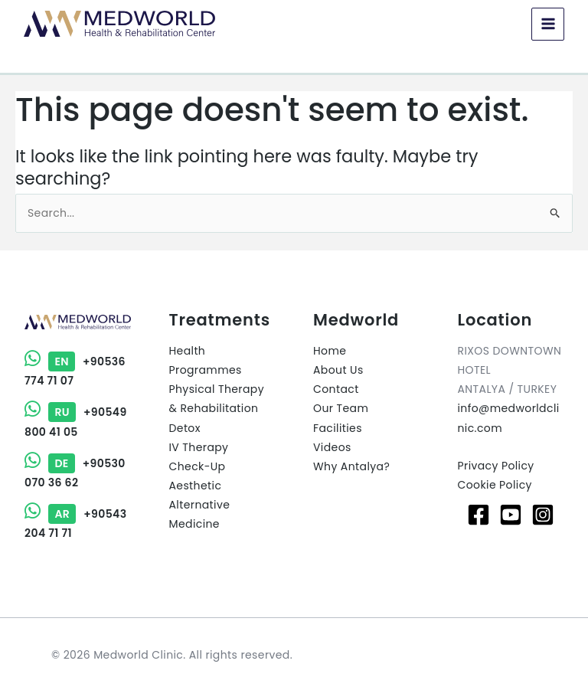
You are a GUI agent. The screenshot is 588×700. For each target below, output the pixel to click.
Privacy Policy (496, 466)
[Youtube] (511, 515)
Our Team (341, 408)
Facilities (338, 428)
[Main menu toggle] (547, 24)
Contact (336, 389)
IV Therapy (199, 447)
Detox (185, 428)
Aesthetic (196, 486)
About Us (338, 370)
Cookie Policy (495, 485)
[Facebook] (479, 515)
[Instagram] (543, 515)
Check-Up (198, 466)
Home (330, 351)
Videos (332, 447)
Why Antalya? (351, 466)
